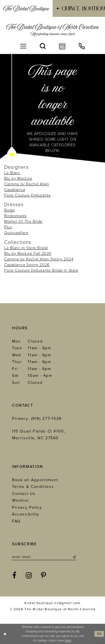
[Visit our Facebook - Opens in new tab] (15, 576)
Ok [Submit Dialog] (99, 634)
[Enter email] (44, 557)
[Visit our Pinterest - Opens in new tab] (44, 576)
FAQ (16, 521)
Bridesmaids (15, 216)
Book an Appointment (35, 480)
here (68, 640)
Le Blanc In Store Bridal (26, 248)
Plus (8, 227)
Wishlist (20, 500)
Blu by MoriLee (18, 178)
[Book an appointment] (62, 46)
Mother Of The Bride (23, 221)
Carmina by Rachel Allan (27, 184)
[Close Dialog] (5, 634)
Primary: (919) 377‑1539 (37, 419)
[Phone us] (82, 46)
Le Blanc (12, 173)
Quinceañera (16, 233)
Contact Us (24, 494)
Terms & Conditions (33, 487)
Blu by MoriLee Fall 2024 (28, 254)
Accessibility (26, 514)
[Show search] (43, 46)
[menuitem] (26, 8)
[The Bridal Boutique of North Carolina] (53, 30)
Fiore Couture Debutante (27, 195)
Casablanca (15, 190)
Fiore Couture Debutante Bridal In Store (41, 270)
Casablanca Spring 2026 (27, 265)
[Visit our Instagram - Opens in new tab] (29, 576)
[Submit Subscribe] (74, 557)
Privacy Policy (27, 507)
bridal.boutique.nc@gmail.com (53, 603)
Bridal (9, 210)
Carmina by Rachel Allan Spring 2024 (39, 259)
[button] (23, 46)
